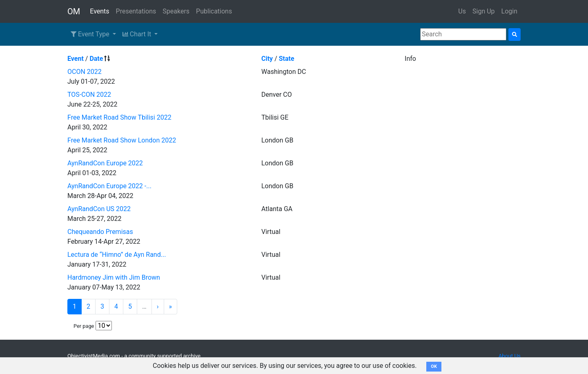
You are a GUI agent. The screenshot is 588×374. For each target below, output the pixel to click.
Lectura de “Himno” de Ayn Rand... (117, 255)
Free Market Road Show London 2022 (122, 140)
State (287, 59)
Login (509, 11)
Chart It (138, 34)
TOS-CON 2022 (89, 95)
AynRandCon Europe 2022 (105, 163)
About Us (510, 356)
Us (462, 11)
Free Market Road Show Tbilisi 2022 (119, 117)
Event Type (91, 34)
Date (96, 59)
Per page (84, 326)
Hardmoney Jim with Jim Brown (114, 277)
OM (74, 11)
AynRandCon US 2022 (99, 209)
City (267, 59)
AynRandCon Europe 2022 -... (109, 186)
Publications (214, 11)
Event (76, 59)
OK (434, 366)
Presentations (136, 11)
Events (99, 11)
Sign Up (484, 11)
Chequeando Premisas (100, 232)
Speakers (176, 11)
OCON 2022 (85, 72)
